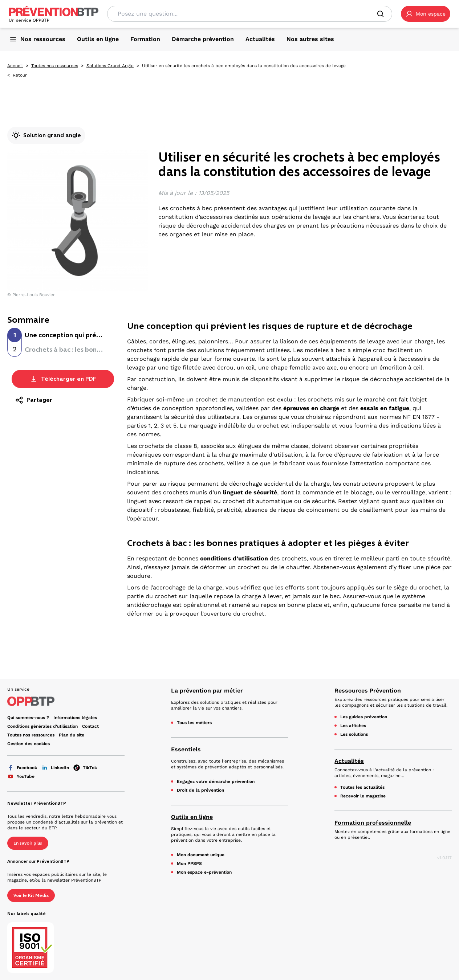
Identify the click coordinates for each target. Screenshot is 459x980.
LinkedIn (55, 768)
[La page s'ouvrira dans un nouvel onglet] (426, 14)
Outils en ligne (192, 817)
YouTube (21, 776)
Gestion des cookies (29, 744)
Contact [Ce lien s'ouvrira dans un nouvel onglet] (90, 726)
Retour (20, 75)
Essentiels (186, 749)
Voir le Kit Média (31, 895)
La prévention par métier (207, 691)
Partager (34, 400)
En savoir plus (28, 843)
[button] (426, 14)
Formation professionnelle (373, 823)
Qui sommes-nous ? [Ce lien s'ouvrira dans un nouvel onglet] (28, 718)
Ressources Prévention (368, 691)
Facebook (22, 768)
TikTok (85, 768)
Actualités (349, 761)
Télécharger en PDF (63, 379)
